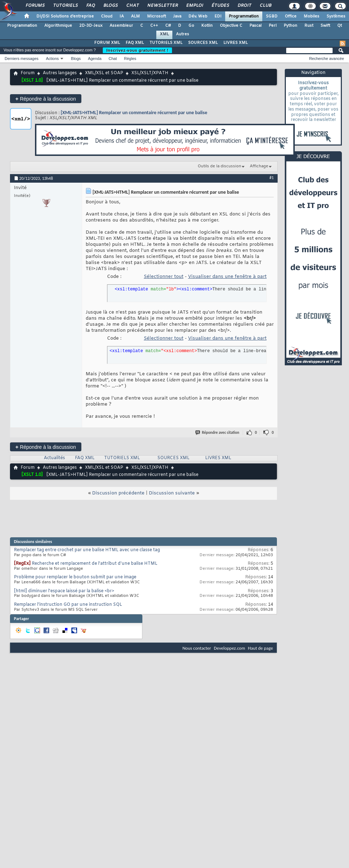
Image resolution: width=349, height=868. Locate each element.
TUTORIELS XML (166, 43)
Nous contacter (197, 648)
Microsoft (156, 16)
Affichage (259, 166)
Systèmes (336, 16)
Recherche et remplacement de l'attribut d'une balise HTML (95, 564)
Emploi (194, 6)
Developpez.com (229, 648)
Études (220, 6)
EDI (218, 16)
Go (191, 26)
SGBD (272, 16)
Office (291, 16)
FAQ (90, 6)
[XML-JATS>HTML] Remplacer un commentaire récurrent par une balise (134, 113)
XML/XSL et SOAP (104, 73)
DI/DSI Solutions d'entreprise (65, 16)
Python (290, 26)
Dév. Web (198, 16)
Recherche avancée (327, 59)
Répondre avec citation (218, 433)
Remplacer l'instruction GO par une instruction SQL (68, 605)
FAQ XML (135, 43)
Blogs (110, 6)
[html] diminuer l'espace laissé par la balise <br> (64, 591)
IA (122, 16)
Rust (309, 26)
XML (164, 34)
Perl (273, 26)
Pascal (256, 26)
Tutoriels (65, 6)
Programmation (244, 16)
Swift (325, 26)
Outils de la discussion (219, 166)
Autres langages (60, 73)
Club (265, 6)
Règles (130, 59)
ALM (135, 16)
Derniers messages (22, 59)
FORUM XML (107, 43)
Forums (35, 6)
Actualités (54, 458)
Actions (52, 59)
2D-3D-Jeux (91, 26)
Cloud (107, 16)
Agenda (95, 59)
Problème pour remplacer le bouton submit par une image (75, 577)
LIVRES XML (236, 43)
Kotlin (207, 26)
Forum (28, 73)
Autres (183, 34)
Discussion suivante (172, 493)
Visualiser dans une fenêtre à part (227, 277)
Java (177, 16)
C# (168, 26)
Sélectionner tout (164, 277)
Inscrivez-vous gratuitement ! (137, 50)
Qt (340, 26)
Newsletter (162, 6)
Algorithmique (58, 26)
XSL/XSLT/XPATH (150, 73)
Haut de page (261, 648)
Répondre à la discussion (46, 99)
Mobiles (312, 16)
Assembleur (121, 26)
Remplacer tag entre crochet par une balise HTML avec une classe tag (87, 550)
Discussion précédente (118, 493)
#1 (272, 178)
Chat (132, 6)
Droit (244, 6)
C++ (154, 26)
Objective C (231, 26)
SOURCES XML (203, 43)
